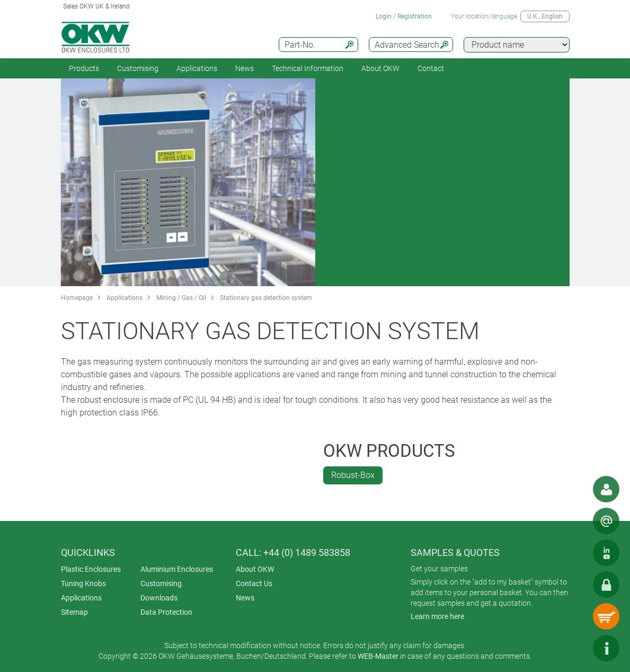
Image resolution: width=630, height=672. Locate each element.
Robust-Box (353, 475)
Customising (138, 68)
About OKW (255, 569)
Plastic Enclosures (91, 569)
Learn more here (437, 616)
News (245, 68)
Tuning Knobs (83, 583)
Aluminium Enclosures (177, 569)
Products (84, 68)
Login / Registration (404, 16)
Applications (197, 68)
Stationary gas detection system (266, 298)
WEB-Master (378, 656)
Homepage (77, 298)
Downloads (159, 598)
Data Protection (166, 612)
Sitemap (74, 612)
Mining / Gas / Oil (181, 298)
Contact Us (254, 583)
